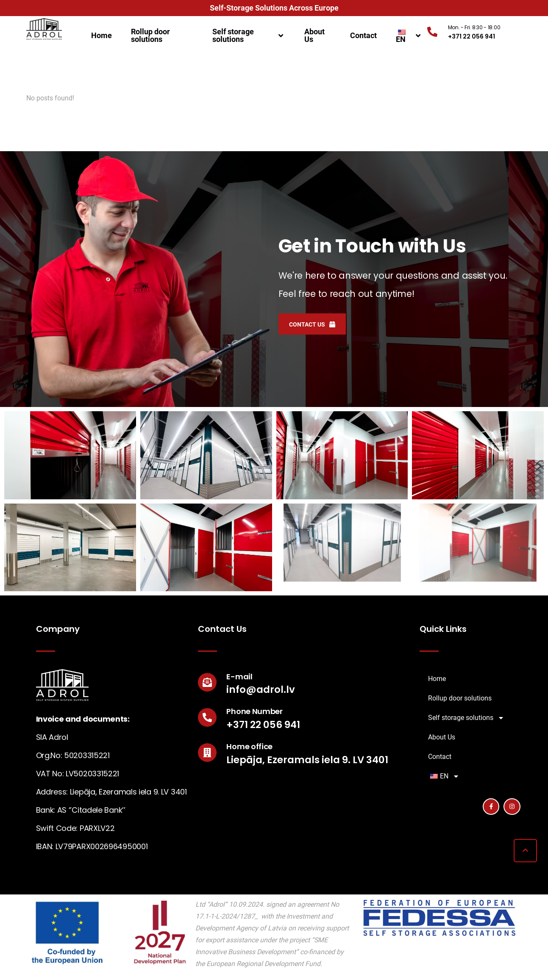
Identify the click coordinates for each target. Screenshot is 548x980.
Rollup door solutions (150, 35)
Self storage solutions (249, 35)
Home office (249, 746)
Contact (363, 35)
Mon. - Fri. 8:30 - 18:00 (474, 27)
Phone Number (254, 711)
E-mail (239, 677)
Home (102, 35)
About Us (314, 35)
